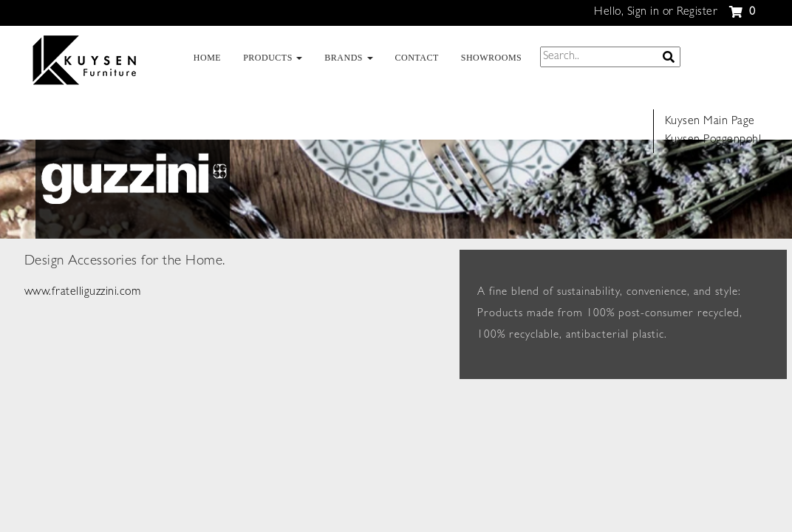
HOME (207, 58)
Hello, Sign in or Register (656, 13)
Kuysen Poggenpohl (713, 140)
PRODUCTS (273, 58)
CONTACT (417, 58)
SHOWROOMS (492, 58)
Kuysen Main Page (710, 122)
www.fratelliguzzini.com (83, 293)
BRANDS (348, 58)
